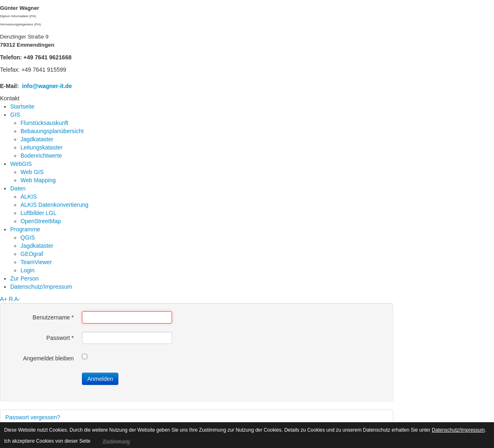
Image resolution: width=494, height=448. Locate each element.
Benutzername (53, 317)
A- (17, 299)
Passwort (60, 338)
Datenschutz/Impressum (458, 430)
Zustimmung (116, 441)
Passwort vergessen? (33, 417)
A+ (4, 299)
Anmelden (100, 379)
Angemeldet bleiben (48, 358)
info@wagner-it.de (47, 86)
